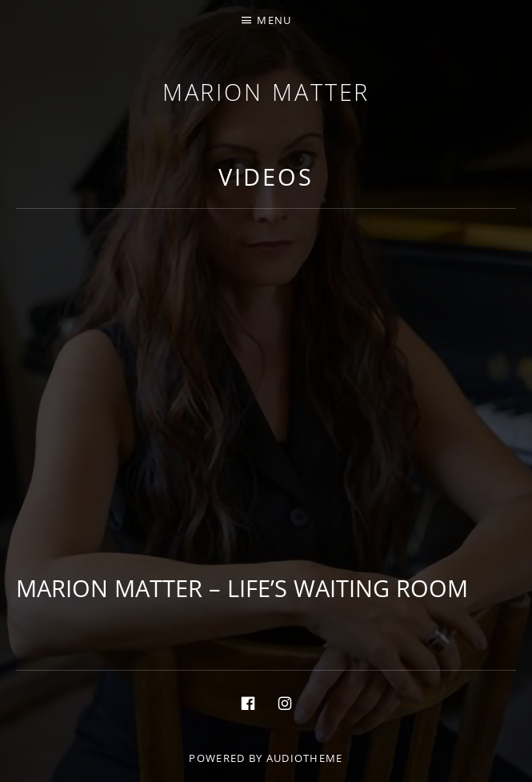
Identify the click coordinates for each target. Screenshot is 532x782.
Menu (274, 20)
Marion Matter (266, 92)
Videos (266, 176)
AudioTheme (305, 758)
